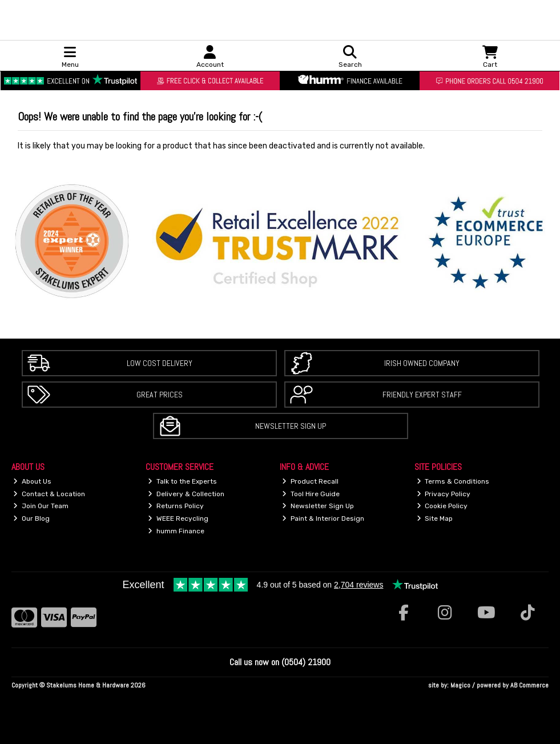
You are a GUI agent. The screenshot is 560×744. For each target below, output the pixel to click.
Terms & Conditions (453, 481)
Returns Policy (176, 506)
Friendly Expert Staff (422, 395)
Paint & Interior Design (323, 518)
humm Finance (176, 531)
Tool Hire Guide (311, 494)
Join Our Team (41, 506)
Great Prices (160, 395)
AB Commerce (529, 685)
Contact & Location (49, 494)
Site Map (435, 518)
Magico (460, 685)
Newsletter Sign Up (291, 426)
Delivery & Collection (186, 494)
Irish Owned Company (422, 363)
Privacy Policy (444, 494)
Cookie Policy (442, 506)
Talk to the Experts (182, 481)
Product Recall (310, 481)
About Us (32, 481)
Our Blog (31, 518)
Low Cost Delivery (160, 363)
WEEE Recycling (178, 518)
